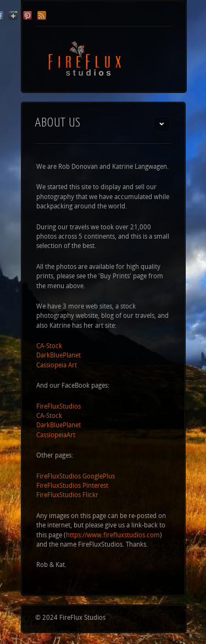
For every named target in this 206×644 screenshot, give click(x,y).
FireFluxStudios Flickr (67, 496)
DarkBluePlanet (59, 356)
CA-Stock (49, 346)
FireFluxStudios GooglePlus (76, 477)
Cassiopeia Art (57, 366)
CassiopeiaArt (56, 436)
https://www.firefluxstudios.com (113, 536)
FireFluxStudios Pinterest (72, 486)
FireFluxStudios (59, 407)
